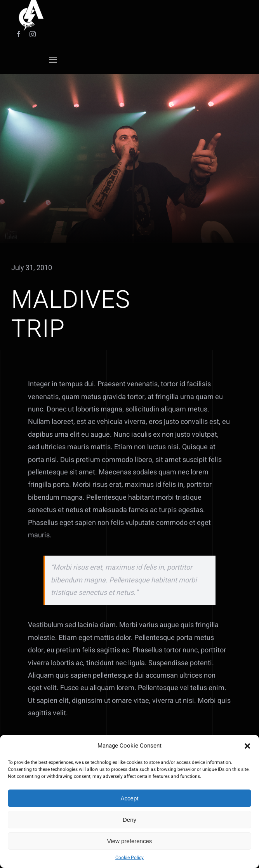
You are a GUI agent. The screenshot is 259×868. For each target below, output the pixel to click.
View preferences (130, 841)
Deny (129, 820)
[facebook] (19, 34)
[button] (247, 746)
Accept (130, 798)
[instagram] (33, 34)
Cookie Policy (129, 858)
